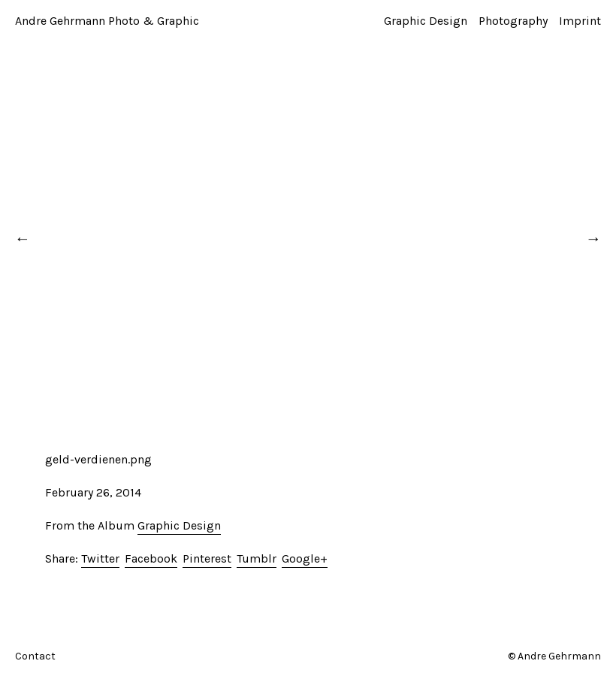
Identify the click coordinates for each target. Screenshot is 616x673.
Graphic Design (426, 21)
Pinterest (207, 558)
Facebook (151, 558)
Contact (35, 656)
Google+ (305, 558)
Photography (513, 21)
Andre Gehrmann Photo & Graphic (107, 21)
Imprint (580, 21)
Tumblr (257, 558)
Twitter (100, 558)
